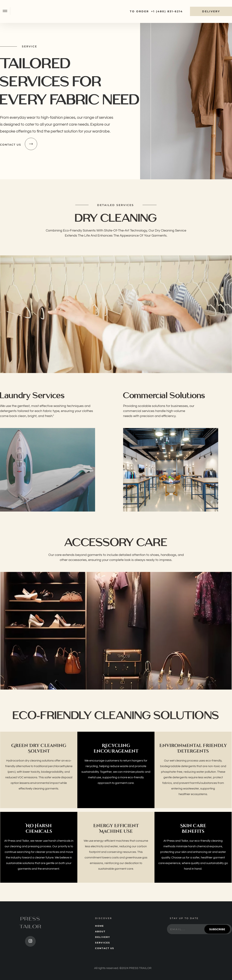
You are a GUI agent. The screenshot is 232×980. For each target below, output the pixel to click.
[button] (7, 11)
